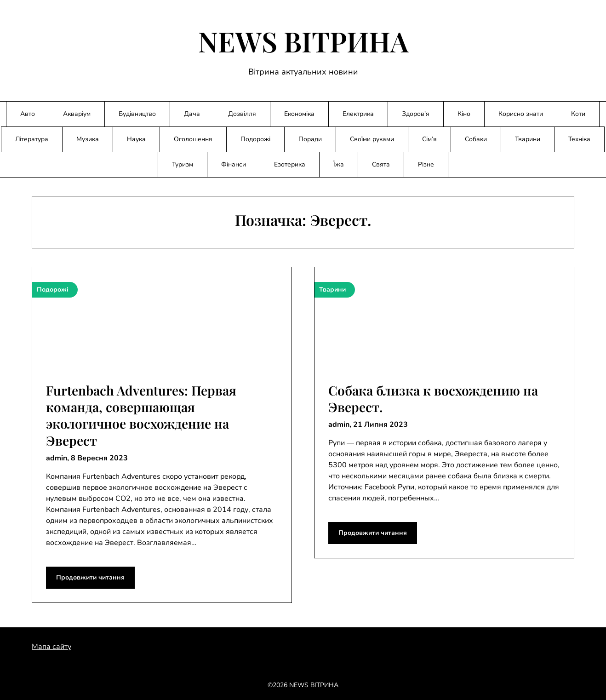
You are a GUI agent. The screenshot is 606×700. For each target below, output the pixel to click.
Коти (578, 114)
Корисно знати (521, 114)
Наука (136, 139)
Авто (28, 114)
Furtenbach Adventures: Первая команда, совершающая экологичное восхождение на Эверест (141, 415)
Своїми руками (372, 139)
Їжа (339, 164)
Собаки (476, 139)
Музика (88, 139)
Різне (426, 164)
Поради (310, 139)
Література (32, 139)
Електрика (358, 114)
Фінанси (234, 164)
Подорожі (255, 139)
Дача (192, 114)
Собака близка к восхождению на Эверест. (433, 399)
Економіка (299, 114)
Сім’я (429, 139)
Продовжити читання (90, 577)
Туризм (183, 164)
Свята (381, 164)
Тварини (528, 139)
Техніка (579, 139)
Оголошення (193, 139)
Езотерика (290, 164)
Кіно (464, 114)
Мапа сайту (51, 647)
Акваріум (77, 114)
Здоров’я (416, 114)
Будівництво (137, 114)
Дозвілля (242, 114)
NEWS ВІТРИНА (303, 41)
